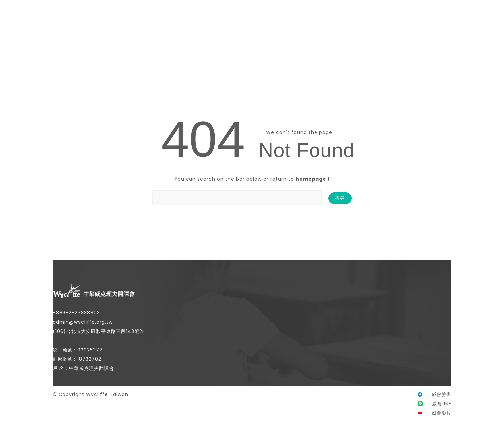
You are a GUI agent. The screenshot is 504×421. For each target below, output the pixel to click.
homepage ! (313, 179)
